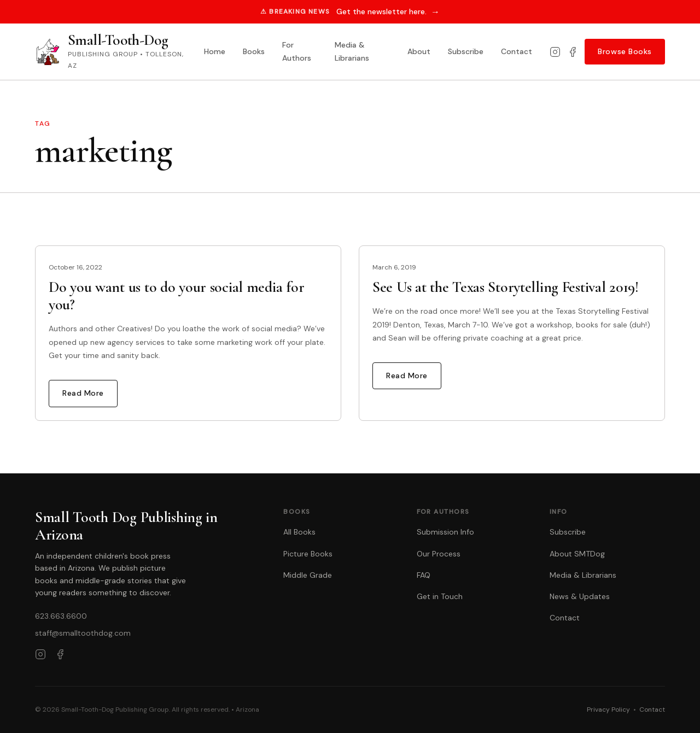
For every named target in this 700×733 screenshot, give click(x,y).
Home (215, 51)
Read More (83, 393)
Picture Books (308, 554)
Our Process (439, 554)
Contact (517, 51)
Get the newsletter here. (388, 12)
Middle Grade (308, 575)
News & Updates (580, 596)
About (419, 51)
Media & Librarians (352, 51)
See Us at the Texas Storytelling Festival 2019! (506, 287)
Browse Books (625, 51)
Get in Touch (440, 596)
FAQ (424, 575)
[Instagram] (555, 52)
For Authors (297, 51)
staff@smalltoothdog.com (83, 633)
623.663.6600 (61, 616)
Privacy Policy (608, 709)
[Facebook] (573, 52)
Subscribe (466, 51)
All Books (299, 532)
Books (254, 51)
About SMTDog (577, 554)
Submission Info (445, 532)
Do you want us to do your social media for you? (176, 296)
